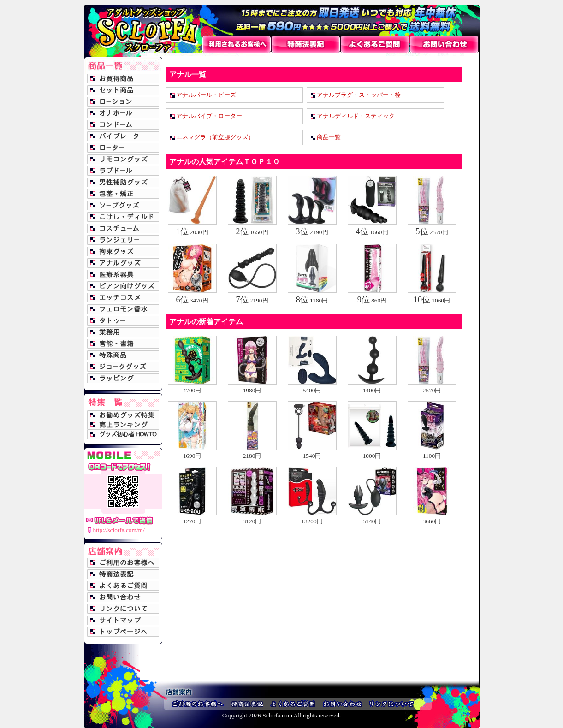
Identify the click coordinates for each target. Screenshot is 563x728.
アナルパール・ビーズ (206, 95)
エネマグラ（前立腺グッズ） (215, 137)
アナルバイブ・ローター (209, 116)
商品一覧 (329, 137)
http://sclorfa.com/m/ (119, 530)
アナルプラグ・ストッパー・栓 (359, 95)
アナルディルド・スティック (356, 116)
